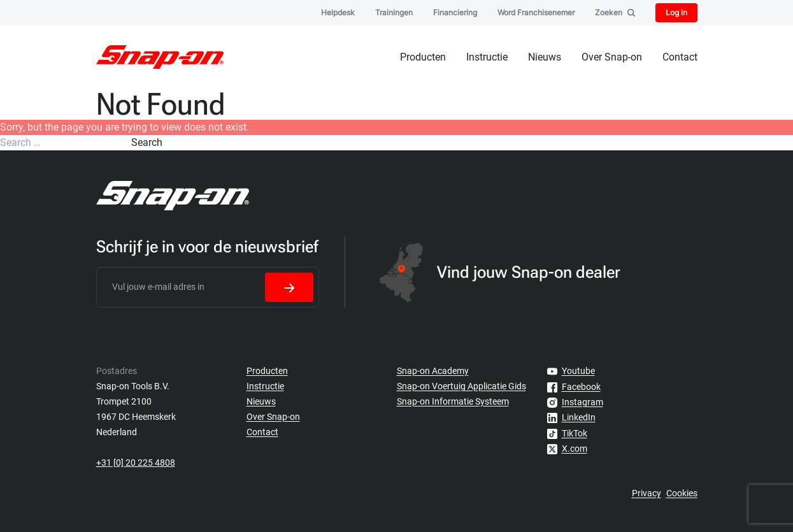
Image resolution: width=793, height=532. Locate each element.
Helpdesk (338, 12)
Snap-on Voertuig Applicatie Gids (461, 386)
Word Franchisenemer (536, 12)
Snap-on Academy (433, 371)
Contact (680, 57)
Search (147, 142)
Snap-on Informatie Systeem (453, 401)
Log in (676, 12)
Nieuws (545, 57)
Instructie (487, 57)
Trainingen (394, 12)
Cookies (682, 493)
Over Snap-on (612, 57)
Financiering (455, 12)
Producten (423, 57)
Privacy (647, 493)
